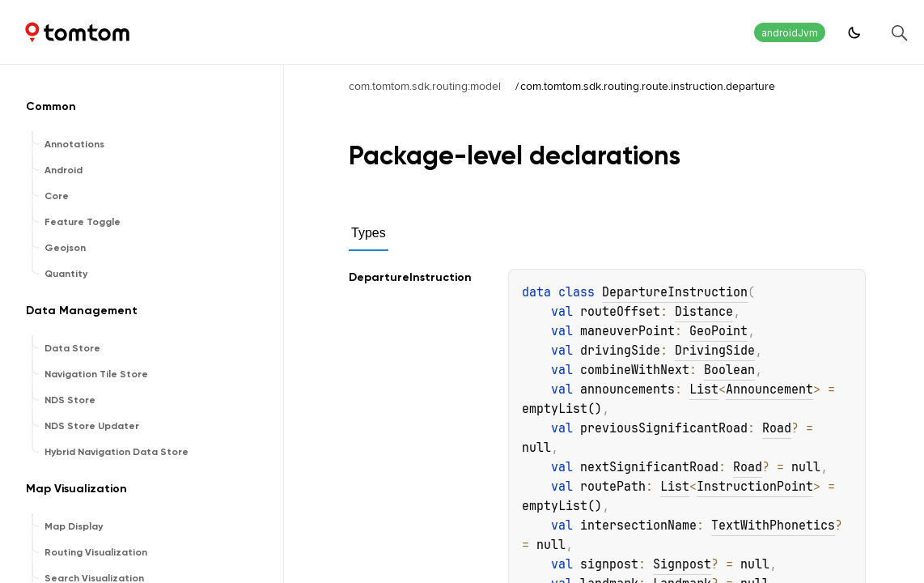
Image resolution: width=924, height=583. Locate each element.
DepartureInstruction (675, 292)
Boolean (729, 370)
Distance (704, 312)
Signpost (682, 564)
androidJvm (790, 33)
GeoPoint (718, 331)
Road (777, 428)
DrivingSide (715, 351)
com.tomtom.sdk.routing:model (425, 86)
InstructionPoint (755, 487)
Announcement (769, 389)
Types (369, 233)
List (704, 389)
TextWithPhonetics (773, 526)
